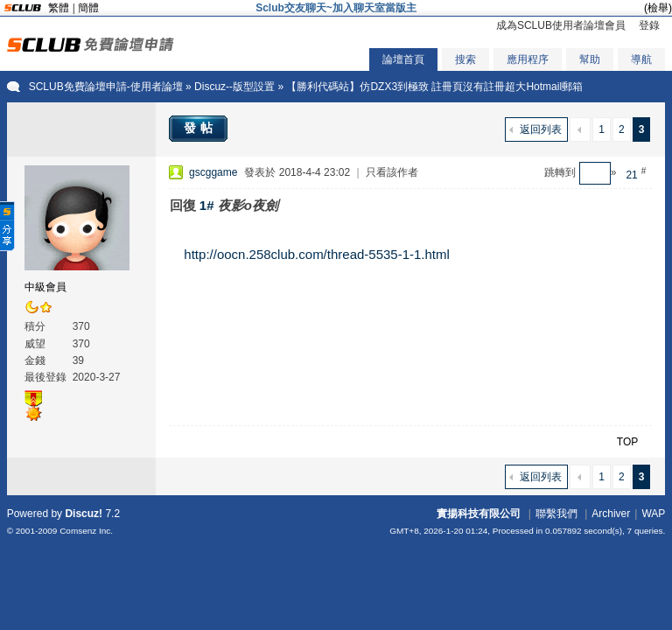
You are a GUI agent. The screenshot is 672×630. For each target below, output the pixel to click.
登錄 (649, 25)
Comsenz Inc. (86, 531)
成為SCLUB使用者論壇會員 (561, 25)
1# (207, 205)
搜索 (465, 59)
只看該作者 (392, 172)
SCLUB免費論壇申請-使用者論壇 (106, 87)
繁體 (59, 8)
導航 (641, 59)
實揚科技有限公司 (479, 514)
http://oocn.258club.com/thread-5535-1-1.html (317, 254)
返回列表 (541, 129)
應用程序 (528, 59)
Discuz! (84, 514)
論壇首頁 (403, 59)
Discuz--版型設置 (234, 87)
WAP (653, 514)
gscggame (213, 172)
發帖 (200, 128)
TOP (627, 442)
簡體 (88, 8)
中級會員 (45, 287)
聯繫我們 (556, 514)
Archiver (611, 514)
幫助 (590, 59)
